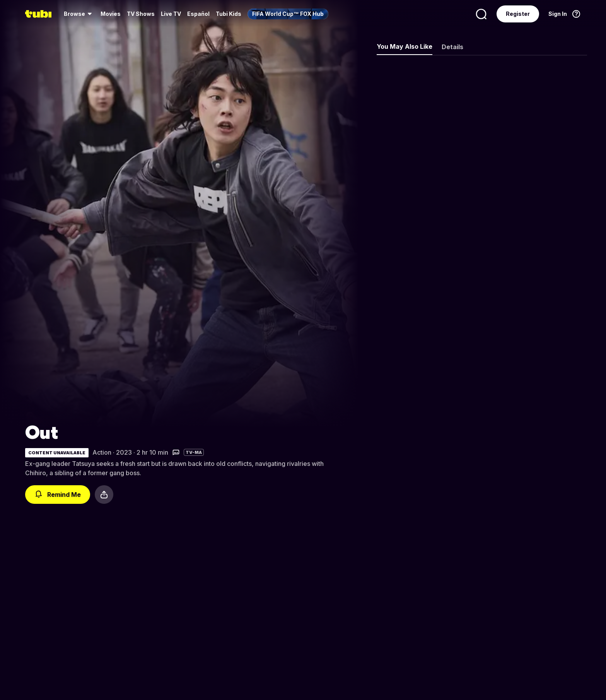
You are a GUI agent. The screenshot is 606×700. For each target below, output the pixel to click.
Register (518, 14)
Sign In (558, 14)
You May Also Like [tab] (405, 46)
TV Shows (141, 14)
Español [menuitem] (198, 14)
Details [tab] (452, 47)
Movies (111, 14)
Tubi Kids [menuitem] (229, 14)
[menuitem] (79, 14)
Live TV (171, 14)
